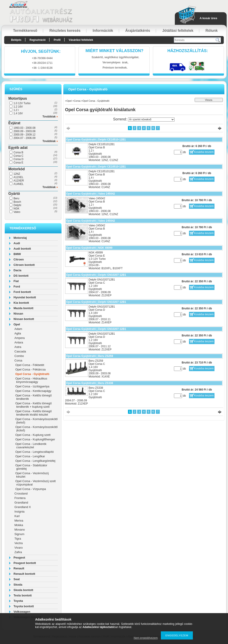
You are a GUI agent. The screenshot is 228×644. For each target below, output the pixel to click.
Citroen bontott (24, 265)
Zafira (18, 552)
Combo (19, 356)
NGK (16, 209)
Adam (18, 329)
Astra (18, 347)
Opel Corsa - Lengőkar (30, 456)
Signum (19, 534)
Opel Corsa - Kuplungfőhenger (35, 439)
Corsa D (18, 159)
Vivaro (19, 548)
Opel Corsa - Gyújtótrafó (32, 374)
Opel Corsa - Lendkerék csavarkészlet (31, 446)
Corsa (18, 360)
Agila (18, 333)
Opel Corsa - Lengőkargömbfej (35, 461)
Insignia (19, 512)
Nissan (18, 314)
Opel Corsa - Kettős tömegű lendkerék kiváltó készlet (33, 413)
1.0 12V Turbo (22, 103)
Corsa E (18, 163)
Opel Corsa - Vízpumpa (31, 489)
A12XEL (18, 177)
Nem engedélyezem (146, 638)
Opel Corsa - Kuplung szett (33, 435)
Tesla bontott (23, 595)
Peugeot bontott (25, 563)
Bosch (17, 202)
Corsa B (18, 152)
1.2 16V (18, 107)
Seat (17, 579)
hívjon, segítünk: (41, 51)
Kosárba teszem (204, 152)
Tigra (18, 539)
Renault (19, 568)
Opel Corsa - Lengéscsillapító (35, 452)
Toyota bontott (24, 606)
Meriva (19, 521)
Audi (17, 243)
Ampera (20, 338)
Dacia (17, 270)
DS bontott (21, 276)
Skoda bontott (23, 590)
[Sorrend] (151, 120)
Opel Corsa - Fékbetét (30, 365)
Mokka (19, 525)
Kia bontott (21, 303)
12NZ (17, 174)
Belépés (16, 40)
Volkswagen (22, 612)
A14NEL (19, 184)
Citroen (19, 259)
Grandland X (23, 507)
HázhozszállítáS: (188, 51)
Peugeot (19, 558)
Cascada (20, 351)
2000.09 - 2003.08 (24, 131)
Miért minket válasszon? (115, 51)
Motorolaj (20, 238)
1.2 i (16, 110)
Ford (17, 286)
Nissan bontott (24, 319)
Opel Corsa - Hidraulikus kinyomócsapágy (31, 380)
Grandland (21, 503)
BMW (17, 254)
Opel (17, 324)
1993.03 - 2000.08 (24, 128)
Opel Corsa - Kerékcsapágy (33, 391)
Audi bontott (22, 249)
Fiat (16, 281)
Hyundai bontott (25, 297)
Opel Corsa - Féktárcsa (30, 369)
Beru (16, 198)
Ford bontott (22, 292)
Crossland (21, 493)
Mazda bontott (23, 308)
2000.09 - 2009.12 (24, 135)
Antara (19, 342)
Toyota (18, 601)
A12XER (19, 181)
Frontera (20, 498)
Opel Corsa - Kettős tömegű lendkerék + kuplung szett (33, 405)
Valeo (17, 212)
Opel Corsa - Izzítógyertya (32, 386)
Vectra (19, 543)
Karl (17, 516)
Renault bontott (24, 574)
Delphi (17, 205)
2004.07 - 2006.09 (24, 138)
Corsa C (18, 156)
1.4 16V (18, 113)
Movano (20, 530)
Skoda (18, 585)
